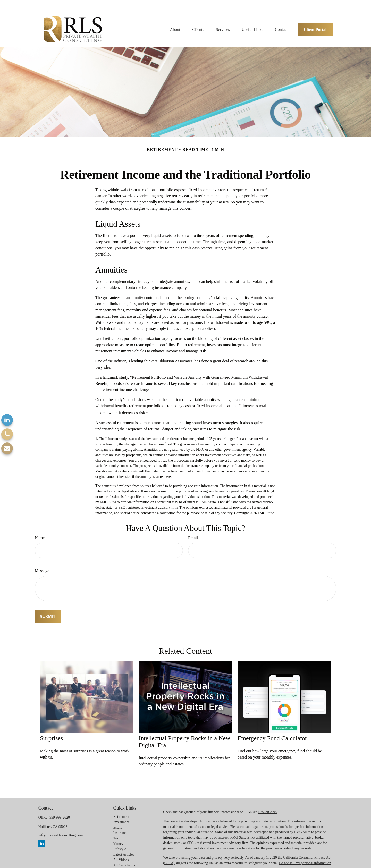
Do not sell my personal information (305, 855)
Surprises (51, 730)
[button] (175, 19)
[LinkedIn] (7, 420)
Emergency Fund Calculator (272, 730)
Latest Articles (124, 846)
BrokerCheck (268, 804)
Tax (116, 830)
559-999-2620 (60, 809)
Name (40, 530)
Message (42, 563)
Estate (117, 819)
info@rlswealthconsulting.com (61, 827)
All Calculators (124, 857)
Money (118, 835)
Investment (121, 814)
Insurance (120, 825)
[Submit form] (48, 609)
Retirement (121, 808)
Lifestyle (120, 841)
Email (193, 530)
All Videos (121, 852)
